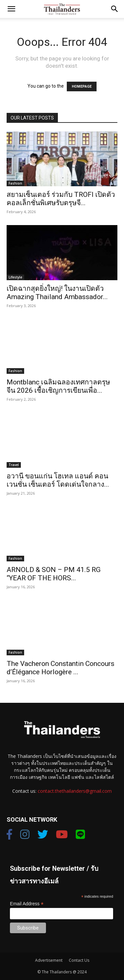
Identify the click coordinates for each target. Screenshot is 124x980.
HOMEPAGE (82, 86)
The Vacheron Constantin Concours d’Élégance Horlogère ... (61, 668)
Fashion (15, 183)
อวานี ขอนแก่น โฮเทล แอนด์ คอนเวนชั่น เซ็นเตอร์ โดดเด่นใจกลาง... (58, 480)
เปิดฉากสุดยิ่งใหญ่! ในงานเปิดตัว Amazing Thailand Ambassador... (57, 293)
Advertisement (49, 960)
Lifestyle (15, 277)
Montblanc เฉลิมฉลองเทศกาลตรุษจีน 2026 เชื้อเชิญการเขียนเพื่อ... (58, 386)
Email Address (27, 904)
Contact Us (79, 960)
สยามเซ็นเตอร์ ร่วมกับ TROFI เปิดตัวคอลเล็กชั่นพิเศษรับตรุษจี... (61, 199)
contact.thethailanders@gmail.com (75, 791)
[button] (11, 9)
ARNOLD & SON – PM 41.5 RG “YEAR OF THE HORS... (54, 574)
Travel (14, 465)
